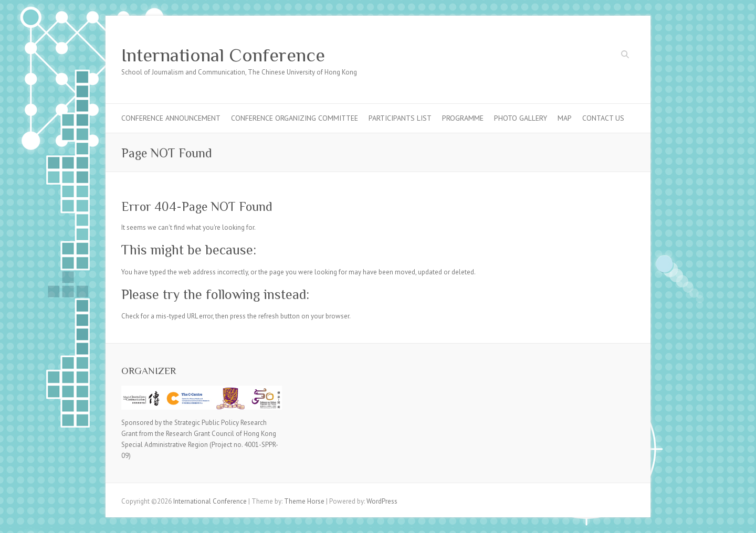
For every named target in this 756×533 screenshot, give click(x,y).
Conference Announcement (171, 118)
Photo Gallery (521, 118)
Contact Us (603, 118)
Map (565, 118)
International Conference (223, 55)
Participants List (400, 118)
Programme (463, 118)
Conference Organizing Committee (295, 118)
